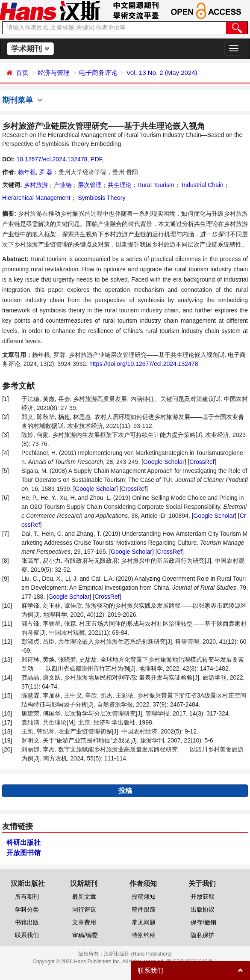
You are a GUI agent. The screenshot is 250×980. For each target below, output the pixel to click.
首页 (22, 73)
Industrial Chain (202, 185)
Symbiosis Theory (101, 198)
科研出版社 (24, 842)
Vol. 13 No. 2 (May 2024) (162, 73)
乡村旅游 (36, 185)
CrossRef (202, 462)
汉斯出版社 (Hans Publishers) (138, 954)
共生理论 (120, 185)
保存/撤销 (203, 922)
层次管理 (90, 185)
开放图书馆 (24, 853)
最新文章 (84, 897)
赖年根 (27, 172)
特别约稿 (144, 935)
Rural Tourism (156, 185)
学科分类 (27, 909)
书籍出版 (27, 922)
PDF (96, 159)
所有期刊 (27, 897)
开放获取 (203, 897)
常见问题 (144, 922)
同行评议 (84, 909)
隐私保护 (203, 935)
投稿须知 (144, 897)
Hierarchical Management (36, 198)
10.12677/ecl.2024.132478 (52, 159)
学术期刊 (30, 49)
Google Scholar (164, 462)
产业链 (63, 185)
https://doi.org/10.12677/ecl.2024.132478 (144, 364)
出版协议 (203, 909)
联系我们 (27, 935)
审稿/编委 (85, 935)
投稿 (125, 791)
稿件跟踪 (144, 909)
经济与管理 (54, 73)
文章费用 (84, 922)
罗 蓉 (46, 172)
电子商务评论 (98, 73)
